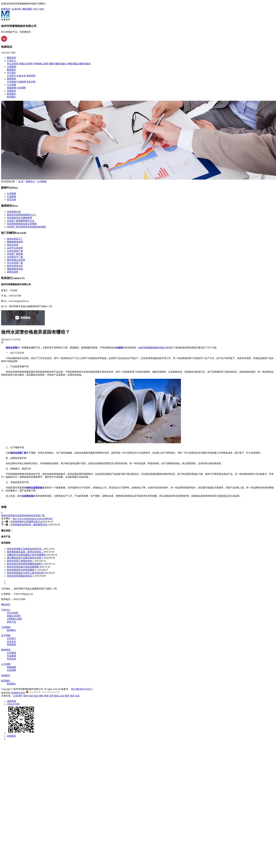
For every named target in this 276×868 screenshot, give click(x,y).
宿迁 (31, 696)
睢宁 (21, 696)
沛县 (72, 696)
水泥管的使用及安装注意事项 (22, 224)
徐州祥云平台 (18, 693)
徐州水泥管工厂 (15, 239)
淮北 (36, 696)
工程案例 (11, 67)
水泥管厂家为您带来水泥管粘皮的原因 (26, 227)
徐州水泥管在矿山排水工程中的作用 (25, 573)
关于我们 (11, 73)
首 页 (21, 181)
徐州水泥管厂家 (37, 516)
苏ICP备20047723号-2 (82, 689)
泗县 (57, 696)
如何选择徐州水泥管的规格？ (22, 570)
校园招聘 (11, 88)
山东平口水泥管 (15, 248)
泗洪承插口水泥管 (16, 260)
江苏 (15, 696)
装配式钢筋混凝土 (58, 64)
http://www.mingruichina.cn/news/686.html (33, 519)
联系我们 (11, 94)
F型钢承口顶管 (41, 64)
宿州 (46, 696)
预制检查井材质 (15, 242)
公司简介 (11, 76)
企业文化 (21, 76)
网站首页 (11, 58)
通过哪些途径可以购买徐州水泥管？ (25, 558)
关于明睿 (6, 635)
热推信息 (6, 9)
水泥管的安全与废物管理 (19, 218)
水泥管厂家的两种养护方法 (21, 221)
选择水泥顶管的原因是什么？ (22, 215)
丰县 (77, 696)
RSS (36, 9)
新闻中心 (30, 181)
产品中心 (11, 61)
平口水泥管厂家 (15, 263)
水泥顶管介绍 (14, 212)
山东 (62, 696)
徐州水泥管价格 (21, 516)
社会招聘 (21, 88)
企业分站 (16, 9)
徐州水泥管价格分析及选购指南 (23, 567)
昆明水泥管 (13, 272)
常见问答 (31, 82)
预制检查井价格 (15, 269)
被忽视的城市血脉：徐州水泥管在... (25, 552)
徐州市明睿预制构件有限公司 (153, 348)
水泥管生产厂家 (15, 257)
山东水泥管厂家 (15, 251)
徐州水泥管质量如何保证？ (21, 576)
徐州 (26, 696)
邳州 (67, 696)
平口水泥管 (13, 64)
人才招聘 (11, 85)
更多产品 (11, 622)
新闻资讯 (11, 79)
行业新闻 (21, 82)
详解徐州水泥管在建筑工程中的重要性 (26, 555)
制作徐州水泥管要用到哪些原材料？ (25, 564)
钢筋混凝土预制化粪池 (79, 64)
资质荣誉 (31, 76)
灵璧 (52, 696)
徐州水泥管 (13, 245)
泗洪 (41, 696)
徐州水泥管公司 (15, 266)
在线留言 (11, 91)
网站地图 (27, 9)
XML (42, 9)
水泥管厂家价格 (15, 254)
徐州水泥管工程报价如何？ (21, 561)
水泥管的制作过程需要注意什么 (26, 522)
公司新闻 (11, 82)
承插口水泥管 (26, 64)
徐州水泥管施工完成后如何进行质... (25, 549)
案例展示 (11, 70)
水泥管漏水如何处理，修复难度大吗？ (30, 525)
